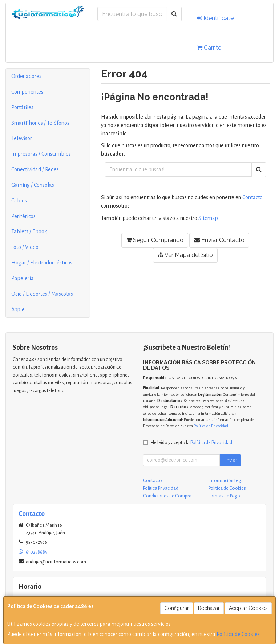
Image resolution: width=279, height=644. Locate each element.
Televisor (22, 138)
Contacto (252, 197)
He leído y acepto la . (192, 442)
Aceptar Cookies (248, 608)
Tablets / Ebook (29, 231)
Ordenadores (26, 76)
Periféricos (23, 216)
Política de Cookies (238, 634)
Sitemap (208, 218)
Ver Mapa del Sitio (185, 255)
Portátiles (22, 107)
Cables (19, 201)
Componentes (27, 92)
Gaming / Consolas (33, 185)
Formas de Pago (224, 496)
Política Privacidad (161, 488)
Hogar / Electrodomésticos (42, 263)
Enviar (230, 460)
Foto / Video (25, 247)
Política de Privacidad (211, 426)
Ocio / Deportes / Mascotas (42, 294)
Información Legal (227, 481)
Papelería (23, 278)
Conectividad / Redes (35, 169)
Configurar (177, 608)
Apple (18, 309)
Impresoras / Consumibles (41, 154)
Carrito (209, 48)
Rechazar (209, 608)
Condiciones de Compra (167, 496)
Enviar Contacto (219, 240)
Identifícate (215, 18)
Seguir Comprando (155, 240)
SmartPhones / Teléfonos (40, 123)
